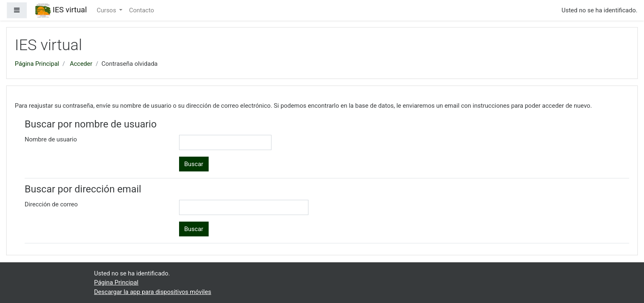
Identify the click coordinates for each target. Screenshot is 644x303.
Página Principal (37, 64)
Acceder (81, 64)
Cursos (107, 10)
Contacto (141, 10)
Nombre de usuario (51, 139)
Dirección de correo (51, 204)
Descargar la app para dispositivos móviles (153, 292)
